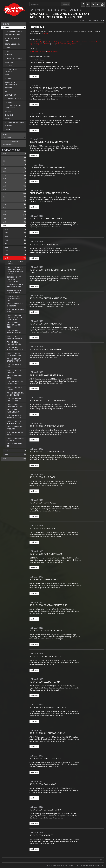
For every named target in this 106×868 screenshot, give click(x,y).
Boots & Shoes (48, 42)
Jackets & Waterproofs (88, 42)
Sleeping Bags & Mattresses (42, 44)
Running (32, 51)
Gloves (78, 42)
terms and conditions (97, 860)
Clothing (69, 42)
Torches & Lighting (66, 44)
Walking (50, 51)
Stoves (53, 44)
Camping (55, 51)
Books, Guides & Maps (36, 42)
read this (46, 33)
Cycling (44, 51)
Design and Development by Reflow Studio (91, 866)
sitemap (87, 860)
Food (74, 42)
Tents (58, 44)
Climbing (38, 51)
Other (74, 44)
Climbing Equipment (60, 42)
